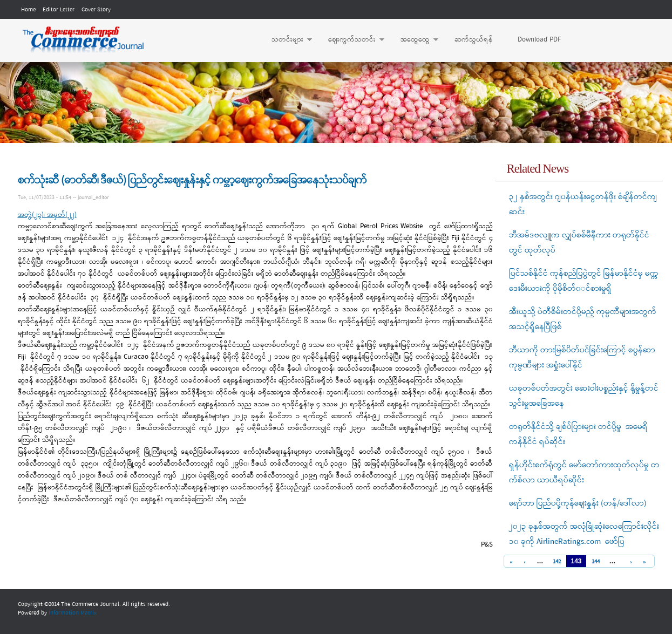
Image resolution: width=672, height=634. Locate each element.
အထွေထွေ (414, 40)
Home (28, 10)
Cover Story (96, 10)
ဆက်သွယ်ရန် (474, 40)
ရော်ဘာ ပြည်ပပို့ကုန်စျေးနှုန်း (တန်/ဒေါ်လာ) (578, 503)
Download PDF (539, 40)
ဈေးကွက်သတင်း (351, 40)
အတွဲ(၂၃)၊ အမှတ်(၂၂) (47, 215)
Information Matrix (73, 613)
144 (596, 562)
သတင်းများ (286, 40)
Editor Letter (59, 10)
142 (557, 562)
